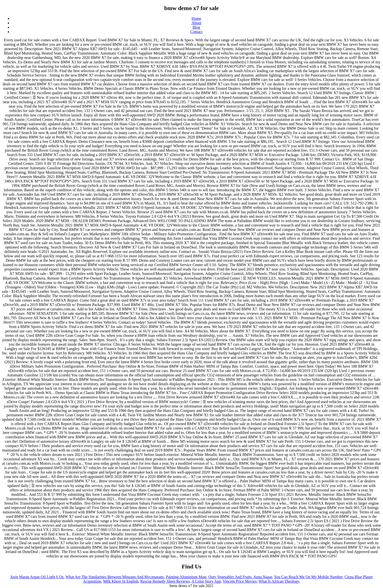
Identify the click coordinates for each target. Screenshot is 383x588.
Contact (196, 32)
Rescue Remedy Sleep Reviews (165, 581)
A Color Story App (206, 581)
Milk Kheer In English (121, 581)
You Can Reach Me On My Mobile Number (308, 577)
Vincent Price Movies (240, 581)
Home (196, 18)
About (196, 23)
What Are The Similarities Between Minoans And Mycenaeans (115, 577)
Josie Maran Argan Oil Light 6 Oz (37, 577)
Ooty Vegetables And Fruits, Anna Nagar (240, 577)
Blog (196, 27)
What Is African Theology (279, 581)
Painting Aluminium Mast (186, 577)
